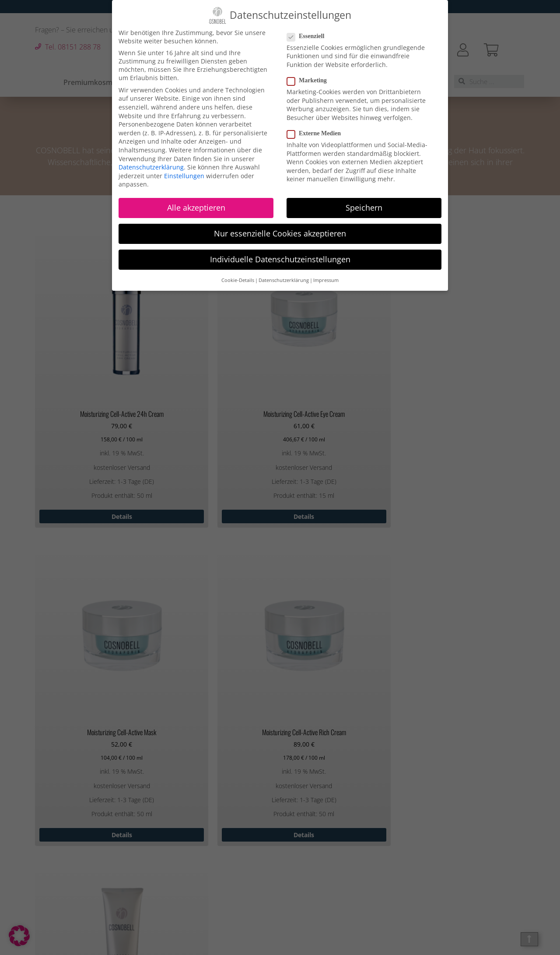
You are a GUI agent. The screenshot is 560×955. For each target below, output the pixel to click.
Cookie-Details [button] (238, 279)
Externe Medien (317, 133)
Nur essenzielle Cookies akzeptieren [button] (280, 233)
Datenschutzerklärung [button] (284, 279)
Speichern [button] (364, 207)
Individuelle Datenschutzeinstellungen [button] (280, 259)
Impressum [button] (326, 279)
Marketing (310, 80)
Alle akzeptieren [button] (196, 207)
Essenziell (308, 35)
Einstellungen (184, 175)
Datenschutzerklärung (151, 166)
